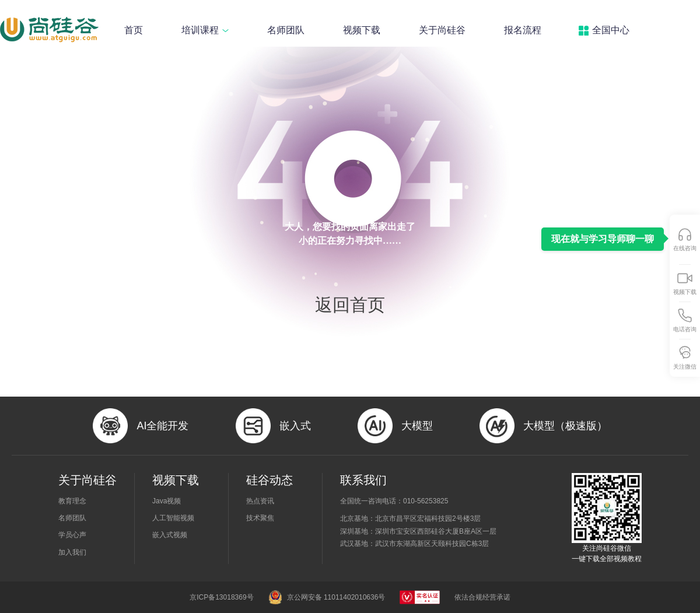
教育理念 (72, 501)
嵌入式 (295, 426)
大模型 (417, 426)
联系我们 (363, 480)
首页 (134, 30)
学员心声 (72, 535)
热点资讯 (260, 501)
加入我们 (72, 552)
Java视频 (167, 501)
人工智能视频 (173, 518)
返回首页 (350, 305)
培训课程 (205, 30)
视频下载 (362, 30)
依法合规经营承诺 (482, 597)
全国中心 (611, 30)
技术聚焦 (260, 518)
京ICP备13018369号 (221, 597)
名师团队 (286, 30)
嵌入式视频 (170, 535)
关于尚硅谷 (442, 30)
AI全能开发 (162, 426)
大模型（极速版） (565, 426)
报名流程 (523, 30)
